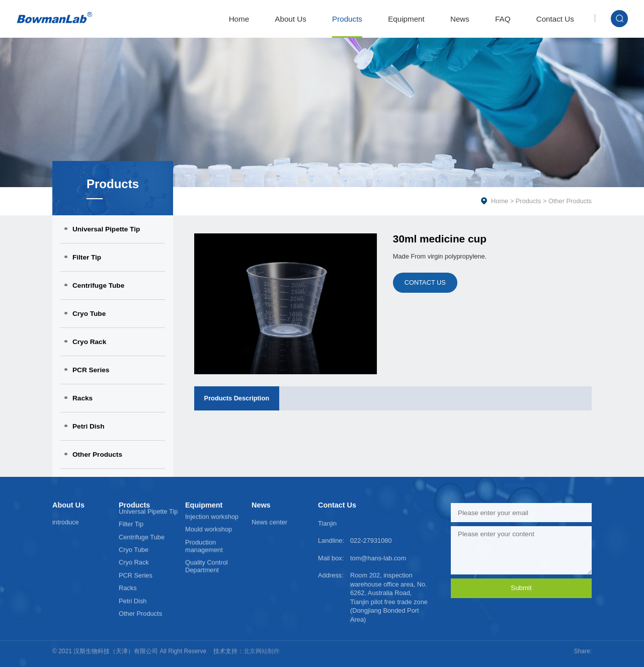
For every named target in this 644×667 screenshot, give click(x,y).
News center (269, 520)
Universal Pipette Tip (106, 229)
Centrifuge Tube (98, 285)
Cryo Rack (89, 342)
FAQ (503, 19)
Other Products (97, 454)
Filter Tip (87, 257)
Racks (83, 398)
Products (347, 19)
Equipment (406, 19)
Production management (204, 533)
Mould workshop (209, 516)
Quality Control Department (207, 553)
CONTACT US (425, 282)
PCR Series (91, 370)
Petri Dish (88, 426)
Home (239, 19)
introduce (66, 520)
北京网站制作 (262, 646)
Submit (521, 588)
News (460, 19)
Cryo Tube (89, 314)
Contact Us (555, 19)
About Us (290, 19)
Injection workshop (212, 504)
